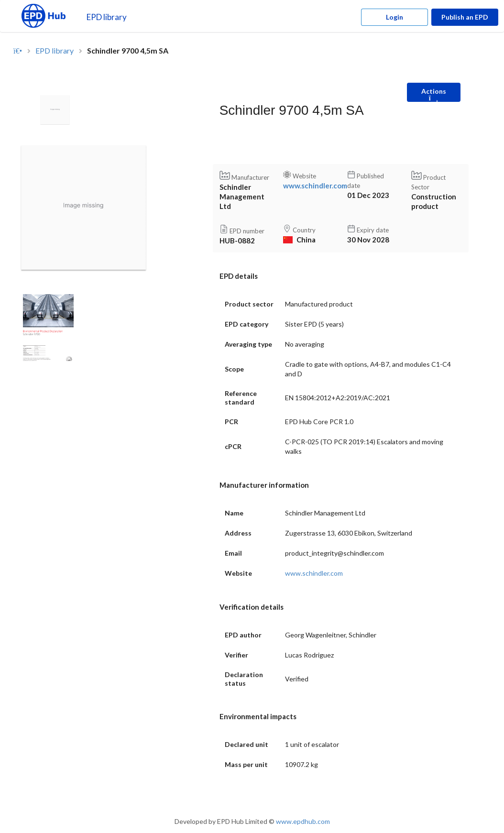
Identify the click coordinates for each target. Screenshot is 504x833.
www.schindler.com (315, 186)
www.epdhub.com (303, 821)
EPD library (107, 17)
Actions (434, 94)
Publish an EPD (465, 17)
